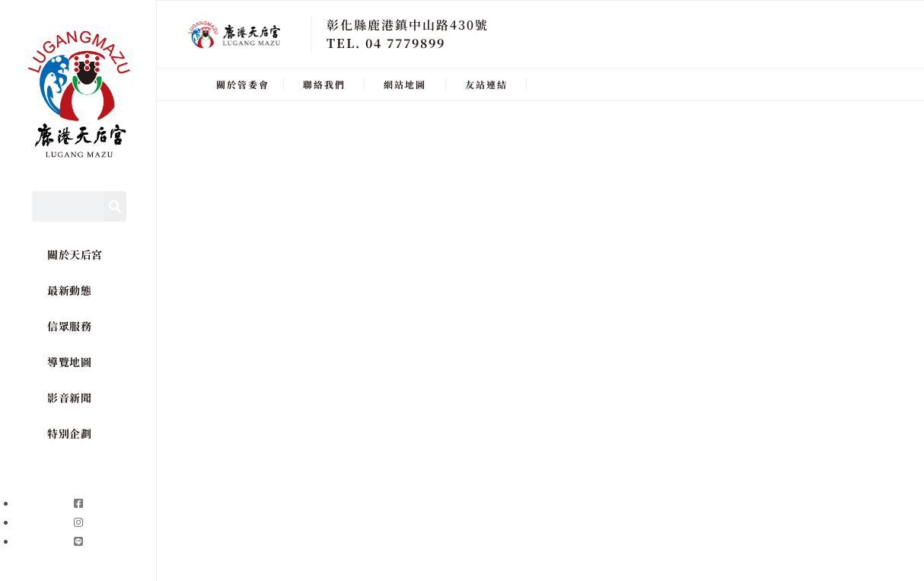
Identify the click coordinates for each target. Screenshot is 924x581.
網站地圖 (405, 84)
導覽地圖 (69, 362)
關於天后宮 (75, 254)
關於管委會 (243, 84)
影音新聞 (69, 397)
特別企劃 (69, 433)
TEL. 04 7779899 (386, 43)
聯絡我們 (324, 84)
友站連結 (486, 84)
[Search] (115, 206)
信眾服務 (69, 326)
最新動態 (69, 290)
